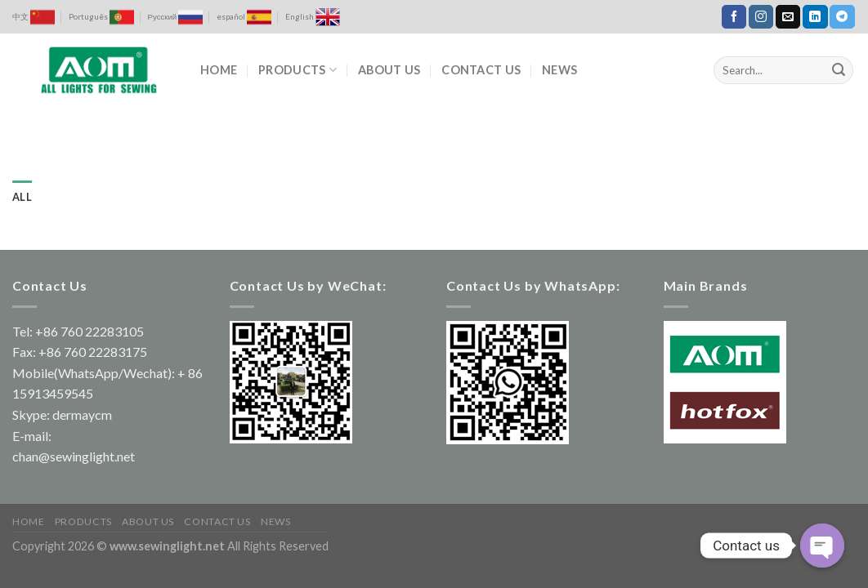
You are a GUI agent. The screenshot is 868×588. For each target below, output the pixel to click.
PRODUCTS (298, 70)
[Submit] (839, 70)
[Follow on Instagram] (761, 17)
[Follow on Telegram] (842, 17)
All (22, 197)
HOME (219, 70)
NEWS (559, 70)
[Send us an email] (788, 17)
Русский (176, 17)
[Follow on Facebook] (734, 17)
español (244, 17)
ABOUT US (389, 70)
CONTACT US (481, 70)
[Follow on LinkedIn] (815, 17)
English (313, 17)
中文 (34, 17)
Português (101, 17)
